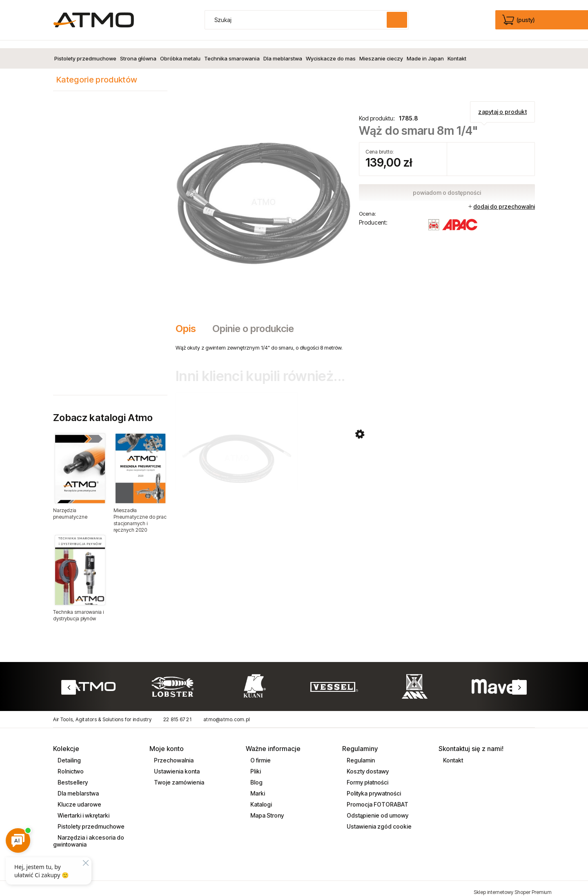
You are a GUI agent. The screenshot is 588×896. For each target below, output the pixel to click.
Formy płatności (367, 775)
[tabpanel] (355, 340)
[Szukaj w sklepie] (298, 20)
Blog (256, 775)
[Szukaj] (397, 20)
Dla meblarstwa (78, 786)
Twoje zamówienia (178, 775)
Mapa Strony (266, 808)
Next (519, 680)
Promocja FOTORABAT (377, 797)
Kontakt (452, 753)
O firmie (260, 753)
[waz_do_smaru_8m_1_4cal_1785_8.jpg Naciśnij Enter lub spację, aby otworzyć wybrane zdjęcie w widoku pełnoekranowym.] (264, 194)
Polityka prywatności (373, 786)
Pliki (255, 764)
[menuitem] (85, 51)
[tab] (190, 321)
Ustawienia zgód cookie (379, 819)
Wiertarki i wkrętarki (83, 808)
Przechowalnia (173, 753)
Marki (257, 786)
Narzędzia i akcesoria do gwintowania (89, 834)
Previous (69, 680)
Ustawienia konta (176, 764)
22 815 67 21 (177, 712)
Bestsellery (72, 775)
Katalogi (261, 797)
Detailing (69, 753)
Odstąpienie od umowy (377, 808)
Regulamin (360, 753)
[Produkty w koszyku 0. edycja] (519, 20)
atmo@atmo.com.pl (227, 712)
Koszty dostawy (367, 764)
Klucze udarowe (79, 797)
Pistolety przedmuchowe (90, 819)
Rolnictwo (70, 764)
